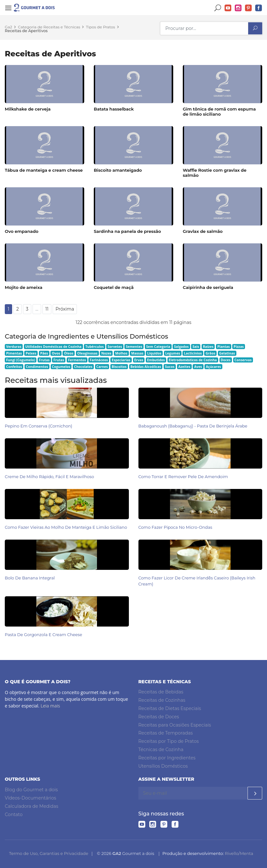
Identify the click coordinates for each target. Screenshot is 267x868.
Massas (137, 353)
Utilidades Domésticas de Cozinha (53, 347)
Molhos (121, 353)
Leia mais (50, 706)
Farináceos (99, 360)
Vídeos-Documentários (30, 798)
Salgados (182, 347)
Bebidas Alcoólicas (146, 367)
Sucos (170, 367)
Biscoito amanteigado (118, 170)
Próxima (65, 309)
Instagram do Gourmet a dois (238, 8)
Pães (44, 353)
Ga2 (8, 27)
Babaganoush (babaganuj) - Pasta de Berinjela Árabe (193, 426)
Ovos (56, 353)
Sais (196, 347)
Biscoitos (119, 367)
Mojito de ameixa (24, 287)
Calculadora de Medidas (32, 806)
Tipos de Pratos (101, 27)
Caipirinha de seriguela (208, 287)
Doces (226, 360)
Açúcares (213, 367)
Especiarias (121, 360)
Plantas (223, 347)
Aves (198, 367)
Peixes (31, 353)
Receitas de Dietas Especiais (170, 708)
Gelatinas (227, 353)
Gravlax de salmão (203, 231)
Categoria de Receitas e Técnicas (49, 27)
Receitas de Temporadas (166, 733)
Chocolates (83, 367)
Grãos (211, 353)
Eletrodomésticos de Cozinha (193, 360)
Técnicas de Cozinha (161, 750)
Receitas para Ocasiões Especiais (175, 725)
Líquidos (154, 353)
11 (47, 309)
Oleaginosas (87, 353)
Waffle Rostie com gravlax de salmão (215, 173)
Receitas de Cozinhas (162, 700)
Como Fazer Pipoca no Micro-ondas (175, 527)
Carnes (102, 367)
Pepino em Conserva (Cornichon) (39, 426)
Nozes (106, 353)
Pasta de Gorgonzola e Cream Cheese (44, 635)
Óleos (69, 353)
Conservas (243, 360)
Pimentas (14, 353)
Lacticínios (193, 353)
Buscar (218, 8)
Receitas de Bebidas (161, 692)
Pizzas (239, 347)
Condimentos (37, 367)
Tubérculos (94, 347)
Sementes (134, 347)
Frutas (44, 360)
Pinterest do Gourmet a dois (248, 8)
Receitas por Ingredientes (167, 758)
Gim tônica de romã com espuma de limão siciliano (219, 111)
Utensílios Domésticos (163, 766)
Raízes (208, 347)
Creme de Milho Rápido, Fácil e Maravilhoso (49, 477)
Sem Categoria (158, 347)
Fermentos (77, 360)
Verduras (14, 347)
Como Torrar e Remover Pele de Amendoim (183, 477)
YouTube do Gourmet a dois (228, 8)
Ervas (139, 360)
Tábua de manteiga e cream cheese (44, 170)
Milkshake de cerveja (28, 109)
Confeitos (14, 367)
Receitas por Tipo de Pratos (169, 741)
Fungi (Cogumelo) (21, 360)
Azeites (184, 367)
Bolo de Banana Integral (30, 578)
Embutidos (156, 360)
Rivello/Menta (239, 853)
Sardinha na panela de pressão (127, 231)
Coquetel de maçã (114, 287)
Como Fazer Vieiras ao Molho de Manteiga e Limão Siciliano (66, 527)
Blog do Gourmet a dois (31, 790)
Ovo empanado (22, 231)
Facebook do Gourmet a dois (259, 8)
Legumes (173, 353)
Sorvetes (115, 347)
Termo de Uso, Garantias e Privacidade (48, 853)
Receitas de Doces (159, 717)
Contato (14, 814)
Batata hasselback (114, 109)
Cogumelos (61, 367)
